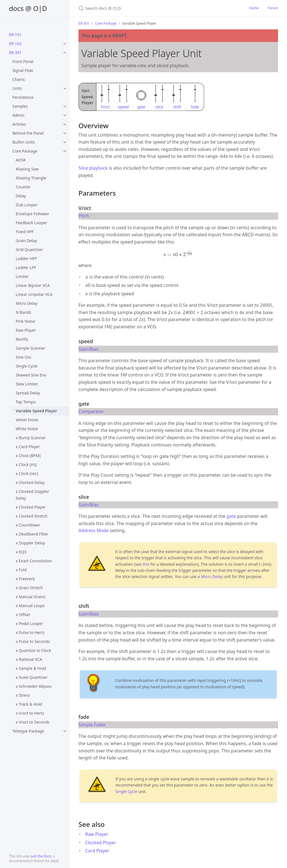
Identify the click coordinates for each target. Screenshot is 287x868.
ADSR (21, 160)
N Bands (23, 312)
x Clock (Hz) (26, 465)
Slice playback (93, 168)
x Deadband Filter (32, 534)
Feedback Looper (32, 223)
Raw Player (26, 330)
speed (123, 107)
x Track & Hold (29, 704)
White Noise (27, 429)
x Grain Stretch (29, 588)
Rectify (22, 339)
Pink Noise (25, 321)
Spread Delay (28, 393)
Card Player (97, 851)
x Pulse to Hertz (30, 632)
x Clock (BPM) (28, 456)
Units (17, 88)
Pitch (84, 216)
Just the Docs (41, 856)
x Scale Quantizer (32, 677)
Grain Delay (26, 241)
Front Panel (23, 61)
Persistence (23, 97)
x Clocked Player (31, 507)
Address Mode (94, 530)
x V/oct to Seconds (33, 722)
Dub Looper (27, 205)
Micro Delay (26, 303)
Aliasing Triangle (31, 178)
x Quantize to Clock (33, 650)
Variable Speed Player (36, 411)
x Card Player (28, 447)
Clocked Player (101, 843)
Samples (20, 106)
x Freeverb (25, 579)
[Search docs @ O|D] (145, 8)
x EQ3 (21, 552)
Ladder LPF (26, 267)
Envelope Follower (33, 214)
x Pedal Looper (29, 623)
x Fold (21, 570)
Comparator (91, 411)
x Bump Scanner (31, 438)
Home (254, 8)
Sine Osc (24, 357)
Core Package (25, 151)
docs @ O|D (28, 8)
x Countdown (28, 525)
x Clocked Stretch (32, 516)
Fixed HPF (25, 232)
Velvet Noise (27, 420)
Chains (18, 79)
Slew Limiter (27, 384)
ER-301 (15, 52)
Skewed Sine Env (31, 375)
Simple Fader (92, 725)
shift (177, 107)
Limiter (22, 276)
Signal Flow (23, 70)
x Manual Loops (30, 606)
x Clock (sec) (27, 473)
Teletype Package (28, 731)
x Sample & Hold (31, 668)
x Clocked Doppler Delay (33, 495)
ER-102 (15, 44)
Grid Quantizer (29, 250)
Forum (273, 8)
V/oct (106, 107)
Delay (21, 196)
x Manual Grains (31, 597)
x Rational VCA (29, 659)
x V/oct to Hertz (30, 713)
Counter (23, 187)
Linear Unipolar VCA (34, 294)
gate (141, 107)
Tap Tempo (26, 402)
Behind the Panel (28, 133)
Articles (19, 124)
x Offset (23, 615)
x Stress (23, 695)
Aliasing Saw (27, 169)
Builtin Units (24, 142)
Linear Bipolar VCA (33, 285)
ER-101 (15, 35)
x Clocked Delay (30, 482)
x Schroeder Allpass (34, 686)
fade (195, 107)
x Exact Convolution (34, 561)
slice (159, 107)
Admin (18, 115)
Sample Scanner (31, 348)
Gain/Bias (89, 349)
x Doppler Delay (30, 543)
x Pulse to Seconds (33, 641)
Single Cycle (27, 366)
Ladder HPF (26, 258)
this (146, 564)
